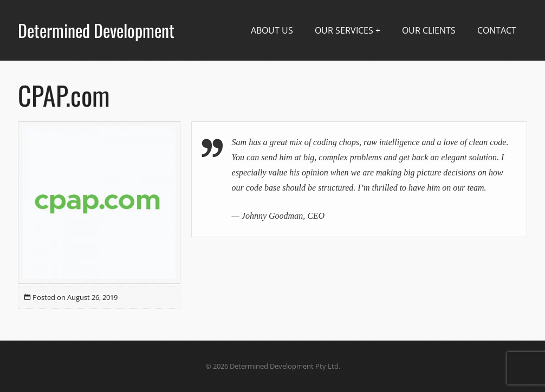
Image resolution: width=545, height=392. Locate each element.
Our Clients (429, 30)
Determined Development (96, 30)
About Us (272, 30)
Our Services (344, 30)
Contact (497, 30)
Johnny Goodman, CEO (283, 216)
